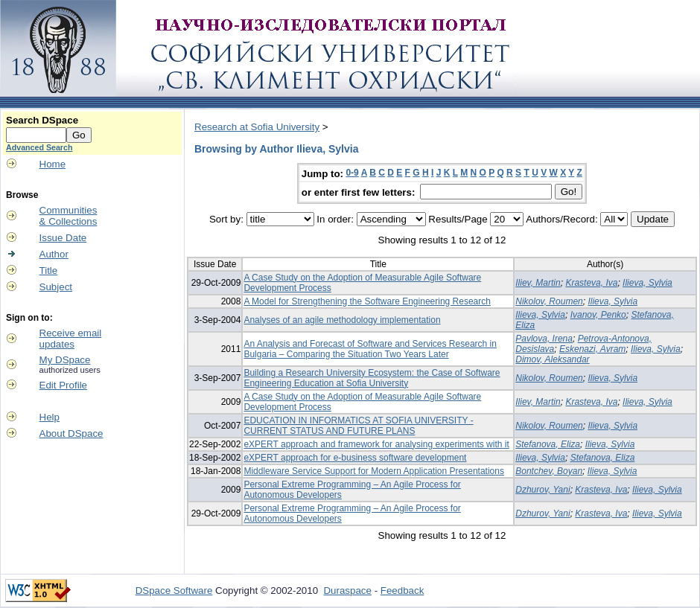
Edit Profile (63, 385)
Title (49, 271)
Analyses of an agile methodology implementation (342, 320)
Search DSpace (42, 120)
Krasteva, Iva (591, 283)
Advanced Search (39, 147)
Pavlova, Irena (544, 339)
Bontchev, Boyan (549, 471)
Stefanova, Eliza (548, 444)
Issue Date (63, 238)
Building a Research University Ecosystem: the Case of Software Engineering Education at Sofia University (372, 378)
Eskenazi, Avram (592, 349)
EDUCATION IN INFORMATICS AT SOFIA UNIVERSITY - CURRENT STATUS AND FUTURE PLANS (358, 426)
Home (53, 164)
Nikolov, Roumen (549, 301)
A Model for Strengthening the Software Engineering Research (367, 301)
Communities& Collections (69, 216)
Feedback (402, 591)
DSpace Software (174, 591)
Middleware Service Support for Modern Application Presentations (374, 471)
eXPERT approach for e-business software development (355, 458)
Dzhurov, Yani (542, 490)
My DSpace (65, 360)
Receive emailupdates (71, 339)
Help (50, 417)
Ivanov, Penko (598, 315)
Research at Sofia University (257, 127)
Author (54, 254)
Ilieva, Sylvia (647, 283)
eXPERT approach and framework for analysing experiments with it (376, 444)
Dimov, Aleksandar (552, 359)
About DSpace (71, 433)
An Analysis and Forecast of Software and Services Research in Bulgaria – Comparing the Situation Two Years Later (370, 349)
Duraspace (347, 591)
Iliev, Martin (538, 283)
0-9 (352, 173)
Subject (56, 287)
